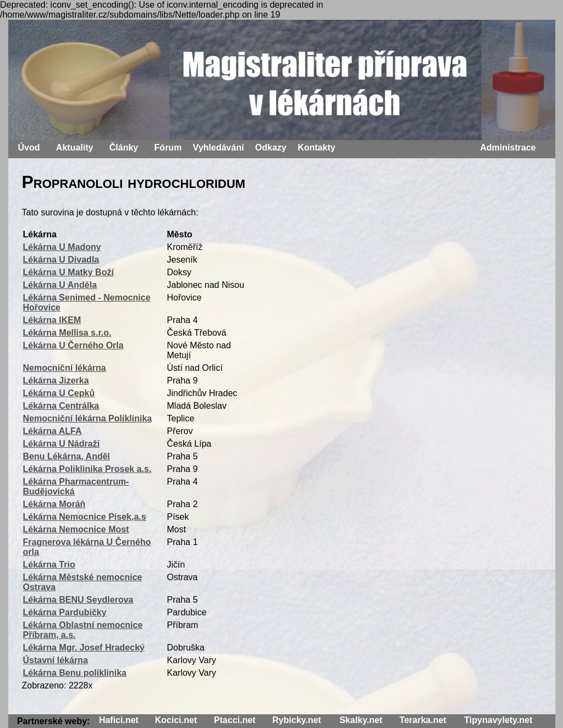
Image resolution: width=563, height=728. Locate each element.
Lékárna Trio (49, 565)
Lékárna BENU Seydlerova (78, 600)
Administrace (508, 148)
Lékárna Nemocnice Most (76, 529)
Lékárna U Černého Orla (73, 345)
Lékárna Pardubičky (65, 612)
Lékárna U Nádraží (62, 444)
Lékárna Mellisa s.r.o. (67, 333)
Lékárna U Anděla (60, 285)
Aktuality (75, 148)
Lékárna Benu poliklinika (75, 673)
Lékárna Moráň (54, 504)
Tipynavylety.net (498, 720)
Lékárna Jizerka (56, 380)
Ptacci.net (235, 720)
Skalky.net (361, 720)
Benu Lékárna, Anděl (67, 456)
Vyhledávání (219, 148)
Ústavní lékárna (56, 660)
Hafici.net (119, 720)
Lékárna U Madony (62, 247)
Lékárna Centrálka (61, 406)
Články (124, 148)
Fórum (168, 148)
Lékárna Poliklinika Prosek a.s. (87, 469)
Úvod (29, 148)
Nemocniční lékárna (65, 368)
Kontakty (316, 148)
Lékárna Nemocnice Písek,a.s (85, 517)
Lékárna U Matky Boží (68, 272)
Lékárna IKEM (52, 320)
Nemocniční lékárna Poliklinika (88, 418)
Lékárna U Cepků (59, 393)
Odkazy (271, 148)
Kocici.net (176, 720)
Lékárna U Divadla (61, 260)
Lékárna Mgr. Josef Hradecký (84, 648)
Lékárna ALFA (53, 431)
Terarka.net (423, 720)
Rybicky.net (297, 720)
